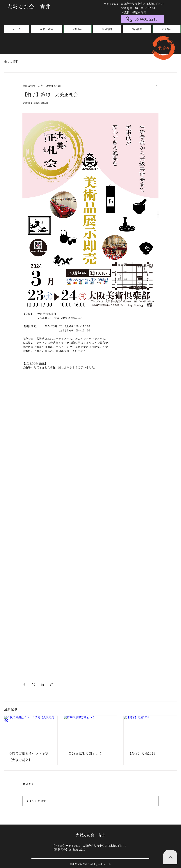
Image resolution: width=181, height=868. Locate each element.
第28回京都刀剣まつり (85, 753)
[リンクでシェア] (51, 684)
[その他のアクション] (156, 86)
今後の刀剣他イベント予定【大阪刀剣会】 (29, 757)
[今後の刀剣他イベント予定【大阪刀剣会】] (31, 731)
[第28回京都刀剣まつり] (91, 731)
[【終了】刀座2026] (150, 731)
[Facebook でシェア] (24, 684)
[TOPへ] (170, 857)
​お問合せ (163, 48)
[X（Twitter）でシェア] (33, 684)
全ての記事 (11, 62)
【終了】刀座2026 (142, 753)
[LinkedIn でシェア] (42, 684)
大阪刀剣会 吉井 (29, 7)
